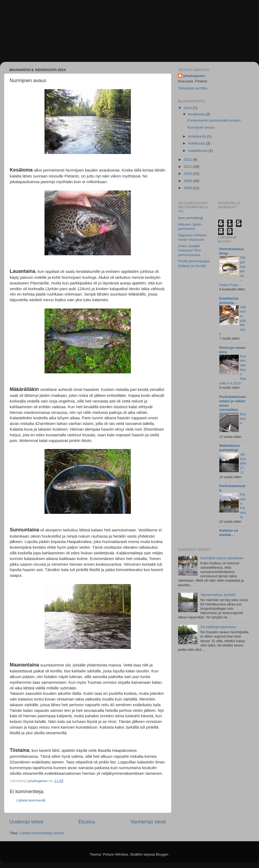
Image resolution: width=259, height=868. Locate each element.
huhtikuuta (197, 143)
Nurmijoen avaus (201, 127)
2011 (188, 167)
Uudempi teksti (26, 822)
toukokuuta (197, 136)
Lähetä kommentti (31, 800)
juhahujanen (194, 76)
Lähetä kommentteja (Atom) (42, 833)
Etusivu (87, 822)
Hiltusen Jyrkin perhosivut (190, 227)
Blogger (162, 854)
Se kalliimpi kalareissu (218, 627)
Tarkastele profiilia (193, 88)
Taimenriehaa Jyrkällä (218, 595)
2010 (188, 174)
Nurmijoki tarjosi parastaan (222, 558)
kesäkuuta (197, 114)
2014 (188, 108)
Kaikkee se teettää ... (229, 533)
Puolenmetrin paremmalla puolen (214, 120)
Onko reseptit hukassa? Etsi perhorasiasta (189, 250)
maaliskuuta (198, 151)
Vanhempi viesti (148, 822)
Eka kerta (243, 418)
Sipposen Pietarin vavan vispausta (192, 237)
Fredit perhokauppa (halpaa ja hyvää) (194, 263)
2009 (188, 181)
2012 (188, 160)
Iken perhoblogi (190, 218)
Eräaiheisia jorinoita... (229, 301)
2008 (188, 188)
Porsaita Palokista (243, 506)
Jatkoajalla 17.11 (243, 463)
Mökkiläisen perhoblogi (230, 448)
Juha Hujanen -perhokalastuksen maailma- (92, 25)
